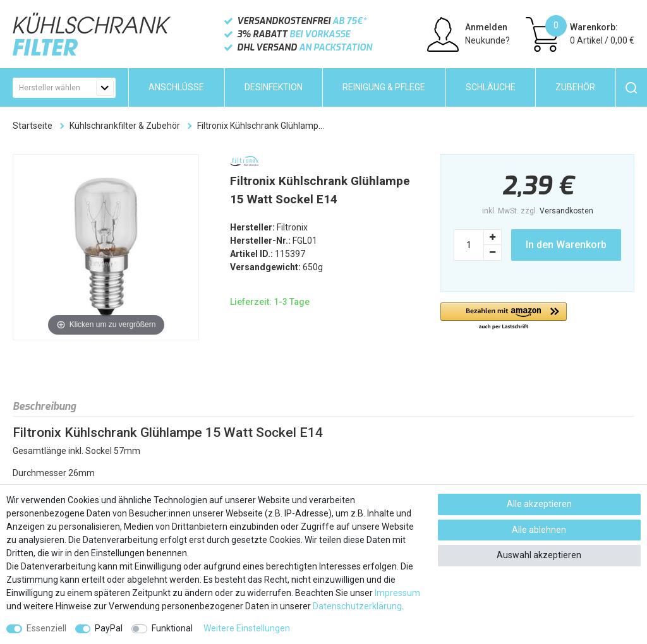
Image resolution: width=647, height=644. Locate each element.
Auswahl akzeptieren (539, 555)
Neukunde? (487, 40)
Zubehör (575, 87)
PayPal (109, 628)
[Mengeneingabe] (469, 245)
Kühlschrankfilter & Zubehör (125, 126)
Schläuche (491, 87)
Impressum (397, 593)
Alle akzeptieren (539, 504)
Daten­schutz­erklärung (357, 606)
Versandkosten (566, 211)
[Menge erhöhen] (493, 237)
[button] (504, 317)
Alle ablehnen (539, 530)
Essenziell (46, 628)
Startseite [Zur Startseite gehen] (33, 126)
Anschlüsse (176, 87)
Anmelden (486, 27)
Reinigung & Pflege (384, 87)
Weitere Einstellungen (247, 628)
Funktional (172, 628)
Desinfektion (274, 87)
